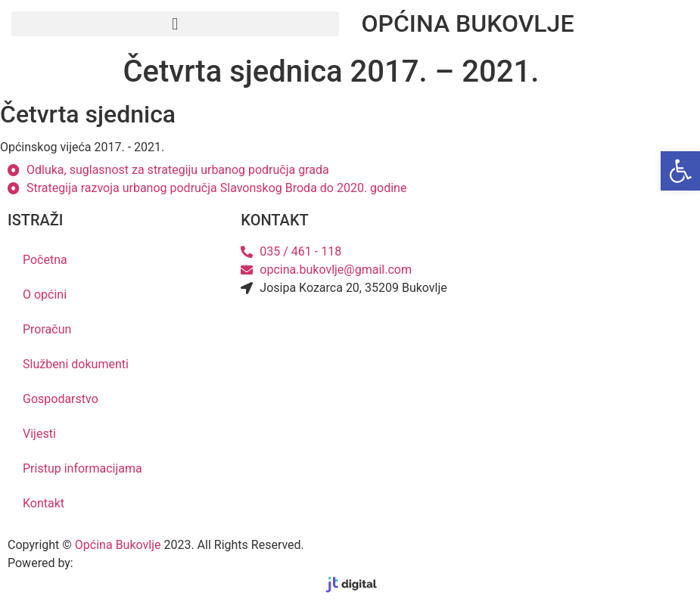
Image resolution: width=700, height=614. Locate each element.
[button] (175, 24)
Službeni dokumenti (76, 364)
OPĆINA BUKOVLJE (468, 23)
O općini (45, 295)
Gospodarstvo (61, 399)
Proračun (47, 329)
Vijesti (39, 434)
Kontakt (44, 503)
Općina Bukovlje (118, 545)
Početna (45, 260)
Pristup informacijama (82, 468)
